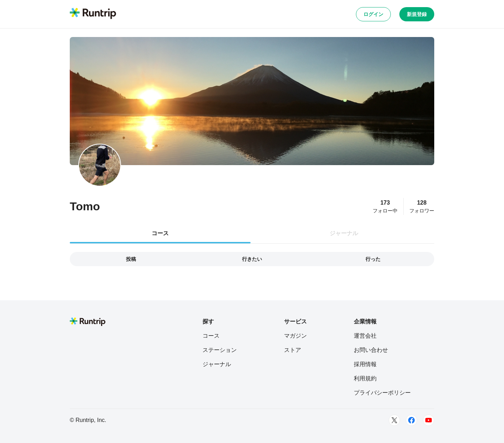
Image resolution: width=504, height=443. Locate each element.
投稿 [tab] (131, 259)
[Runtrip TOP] (93, 14)
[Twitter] (394, 420)
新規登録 (417, 14)
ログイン (373, 14)
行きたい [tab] (252, 259)
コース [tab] (160, 233)
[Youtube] (429, 420)
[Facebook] (411, 420)
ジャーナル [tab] (344, 233)
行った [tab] (373, 259)
